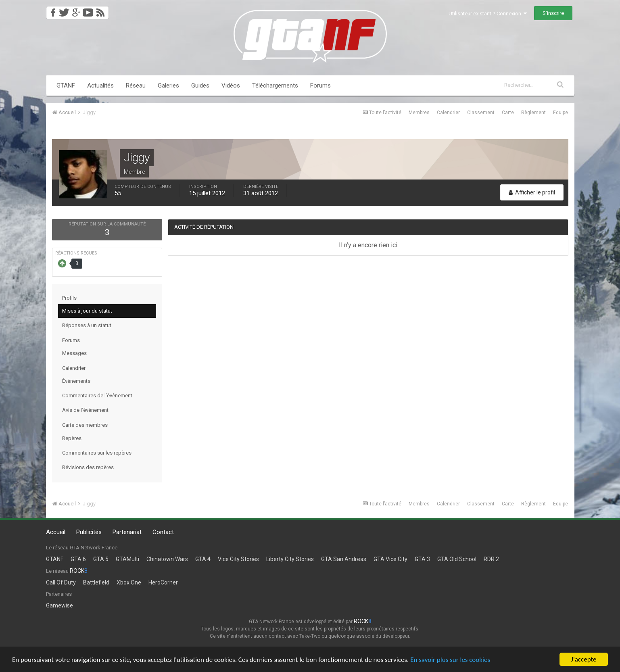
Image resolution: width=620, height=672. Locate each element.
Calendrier (448, 113)
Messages (74, 353)
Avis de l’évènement (85, 410)
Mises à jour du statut (87, 311)
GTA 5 (101, 559)
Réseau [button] (136, 86)
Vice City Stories (238, 559)
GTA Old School (457, 559)
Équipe (561, 113)
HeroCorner (163, 582)
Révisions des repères (88, 467)
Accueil (56, 532)
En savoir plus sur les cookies (450, 661)
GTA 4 (203, 559)
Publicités (89, 532)
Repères (72, 438)
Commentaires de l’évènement (97, 395)
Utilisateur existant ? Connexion (488, 14)
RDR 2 (491, 559)
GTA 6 (78, 559)
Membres (419, 113)
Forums (320, 86)
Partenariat (127, 532)
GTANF (66, 86)
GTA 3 (422, 559)
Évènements (76, 381)
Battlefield (96, 582)
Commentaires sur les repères (97, 453)
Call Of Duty (61, 582)
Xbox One (129, 582)
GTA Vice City (390, 559)
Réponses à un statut (87, 325)
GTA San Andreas (344, 559)
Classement (481, 113)
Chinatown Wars (167, 559)
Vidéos (231, 86)
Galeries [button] (168, 86)
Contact (163, 532)
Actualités (100, 86)
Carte (508, 113)
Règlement (533, 113)
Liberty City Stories (290, 559)
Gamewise (59, 605)
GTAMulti (127, 559)
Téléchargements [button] (275, 86)
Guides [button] (200, 86)
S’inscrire (553, 13)
